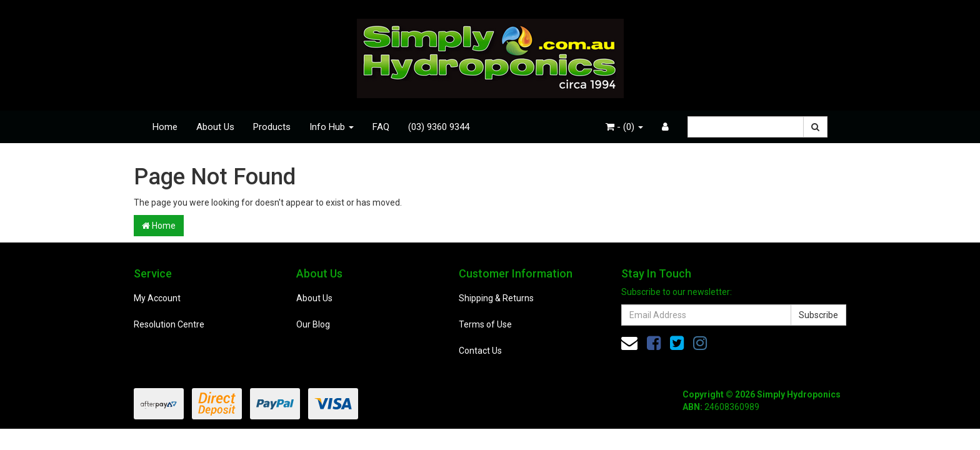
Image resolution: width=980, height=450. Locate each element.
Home (165, 127)
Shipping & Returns (496, 298)
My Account (157, 298)
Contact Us (480, 351)
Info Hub (332, 127)
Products (272, 127)
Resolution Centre (169, 324)
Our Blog (313, 324)
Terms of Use (485, 324)
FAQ (381, 127)
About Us (215, 127)
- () (624, 127)
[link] (654, 343)
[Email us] (629, 343)
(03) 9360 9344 (439, 127)
